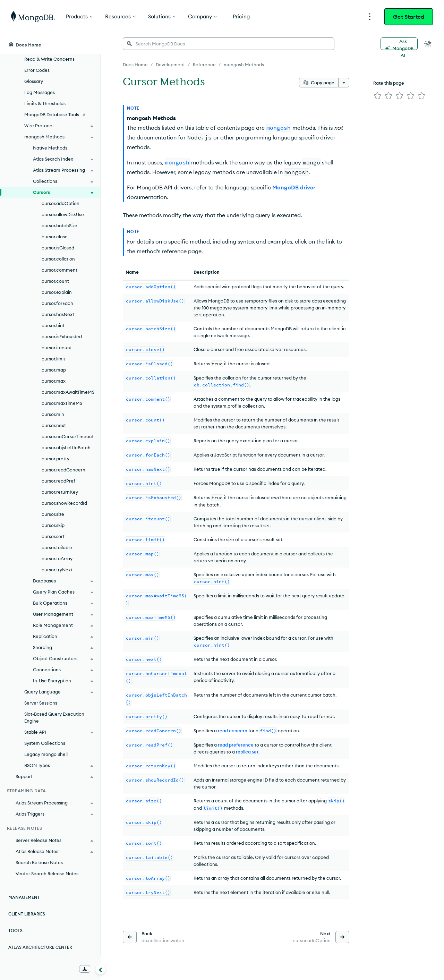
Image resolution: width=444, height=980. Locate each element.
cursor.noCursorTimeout (68, 436)
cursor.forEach (57, 303)
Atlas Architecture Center (40, 947)
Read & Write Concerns (49, 59)
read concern (233, 731)
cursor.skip (53, 525)
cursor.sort (53, 536)
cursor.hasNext (58, 314)
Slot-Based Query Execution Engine (54, 717)
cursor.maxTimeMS (62, 403)
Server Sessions (41, 703)
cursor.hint (53, 325)
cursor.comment (59, 270)
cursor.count (55, 281)
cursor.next (54, 425)
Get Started (409, 17)
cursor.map (54, 370)
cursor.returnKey (60, 492)
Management (24, 897)
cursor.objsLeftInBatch (66, 448)
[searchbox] (229, 44)
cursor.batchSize (59, 225)
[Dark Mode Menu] (428, 44)
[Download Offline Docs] (85, 969)
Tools (15, 931)
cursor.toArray (57, 559)
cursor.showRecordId (64, 503)
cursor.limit (53, 359)
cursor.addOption (61, 203)
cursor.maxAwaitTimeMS (68, 392)
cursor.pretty (55, 459)
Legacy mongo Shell (46, 754)
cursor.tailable (57, 547)
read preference (236, 745)
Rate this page (389, 83)
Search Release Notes (39, 862)
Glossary (34, 81)
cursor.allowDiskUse (63, 214)
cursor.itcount (57, 348)
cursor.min (53, 414)
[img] (377, 96)
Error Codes (37, 70)
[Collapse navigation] (101, 969)
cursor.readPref (58, 481)
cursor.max (54, 381)
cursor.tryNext (57, 570)
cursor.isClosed (58, 248)
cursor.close (55, 237)
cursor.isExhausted (62, 336)
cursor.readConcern (63, 470)
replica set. (248, 752)
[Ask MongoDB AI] (399, 44)
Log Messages (40, 92)
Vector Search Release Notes (47, 874)
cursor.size (53, 514)
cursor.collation (58, 259)
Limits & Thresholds (45, 103)
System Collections (45, 743)
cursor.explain (57, 292)
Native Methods (50, 148)
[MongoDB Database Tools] (50, 114)
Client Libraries (27, 914)
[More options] (344, 83)
